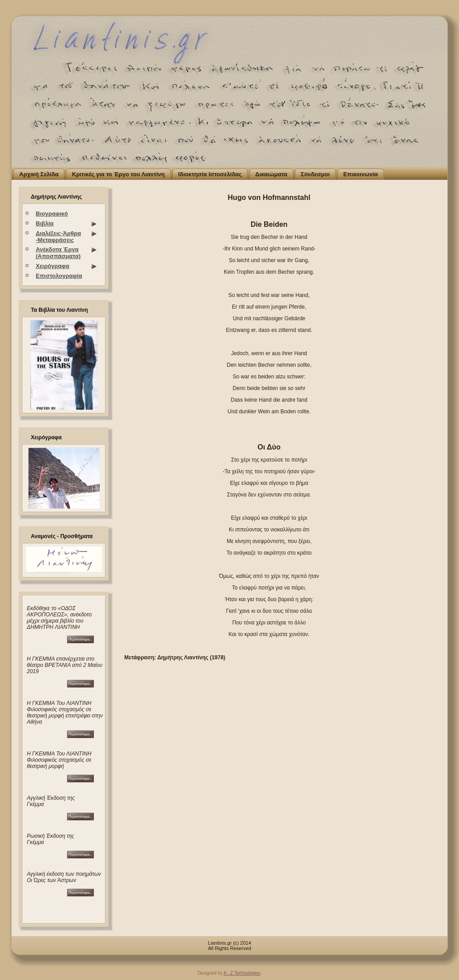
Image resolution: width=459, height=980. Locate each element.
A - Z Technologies (242, 973)
